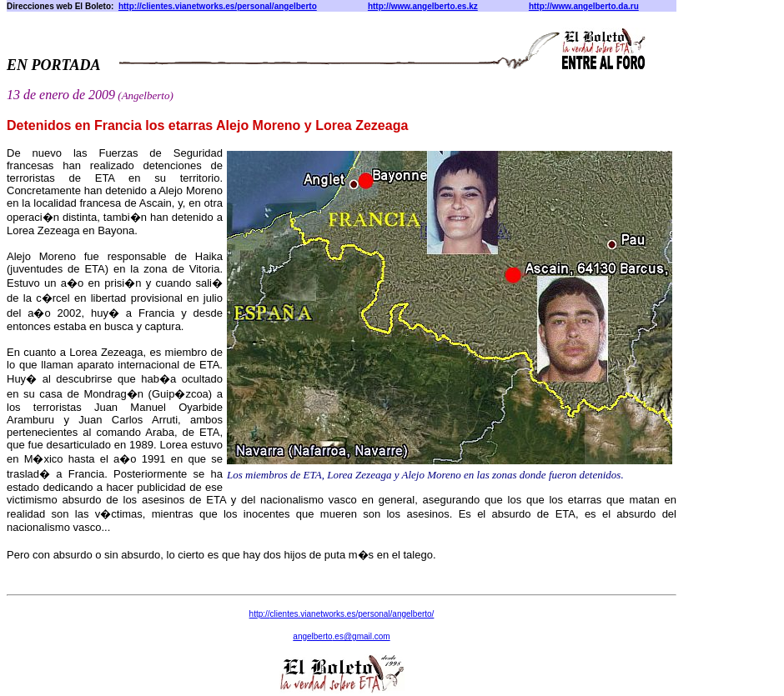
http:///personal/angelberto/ (342, 614)
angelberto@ (341, 636)
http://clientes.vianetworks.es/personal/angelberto (218, 6)
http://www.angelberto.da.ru (584, 6)
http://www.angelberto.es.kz (423, 6)
